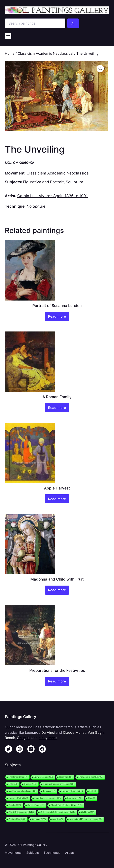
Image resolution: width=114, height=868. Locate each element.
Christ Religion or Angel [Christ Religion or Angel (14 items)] (21, 812)
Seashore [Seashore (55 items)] (66, 777)
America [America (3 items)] (58, 819)
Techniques (52, 853)
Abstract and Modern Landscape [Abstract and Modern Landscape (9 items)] (85, 819)
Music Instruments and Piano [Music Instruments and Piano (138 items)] (59, 784)
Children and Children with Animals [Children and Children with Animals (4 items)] (58, 812)
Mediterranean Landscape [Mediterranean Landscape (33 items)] (22, 791)
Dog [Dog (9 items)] (92, 798)
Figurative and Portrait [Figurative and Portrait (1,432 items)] (48, 798)
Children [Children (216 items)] (88, 812)
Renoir (10, 738)
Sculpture (74, 182)
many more (48, 738)
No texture (36, 206)
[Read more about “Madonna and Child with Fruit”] (57, 590)
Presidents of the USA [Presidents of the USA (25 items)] (91, 777)
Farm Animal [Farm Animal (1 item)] (74, 798)
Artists (70, 853)
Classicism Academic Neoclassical (45, 53)
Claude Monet (74, 733)
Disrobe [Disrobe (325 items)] (15, 805)
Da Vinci (48, 733)
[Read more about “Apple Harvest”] (57, 499)
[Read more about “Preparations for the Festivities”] (57, 681)
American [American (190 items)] (39, 819)
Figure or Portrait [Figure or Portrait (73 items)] (18, 798)
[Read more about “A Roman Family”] (57, 408)
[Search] (73, 23)
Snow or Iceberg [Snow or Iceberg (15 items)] (43, 777)
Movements (13, 853)
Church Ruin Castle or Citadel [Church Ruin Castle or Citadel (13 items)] (66, 805)
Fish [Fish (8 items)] (93, 791)
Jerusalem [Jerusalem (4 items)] (49, 791)
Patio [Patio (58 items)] (13, 784)
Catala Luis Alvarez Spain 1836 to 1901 (52, 196)
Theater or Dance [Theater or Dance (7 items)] (18, 777)
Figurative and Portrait (43, 182)
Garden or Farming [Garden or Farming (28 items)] (72, 791)
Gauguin (24, 738)
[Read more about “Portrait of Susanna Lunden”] (57, 317)
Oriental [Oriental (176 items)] (30, 784)
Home (10, 53)
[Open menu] (8, 36)
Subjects (33, 853)
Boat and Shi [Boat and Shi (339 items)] (17, 819)
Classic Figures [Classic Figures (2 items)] (36, 805)
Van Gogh (96, 733)
